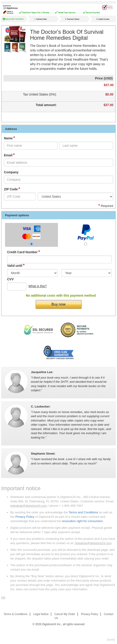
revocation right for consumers (82, 521)
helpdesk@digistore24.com (29, 506)
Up (3, 597)
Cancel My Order (65, 614)
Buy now (58, 304)
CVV (10, 279)
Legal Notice (41, 614)
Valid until (16, 266)
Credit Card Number (23, 252)
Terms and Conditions (83, 512)
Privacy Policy (25, 517)
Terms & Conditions (16, 614)
